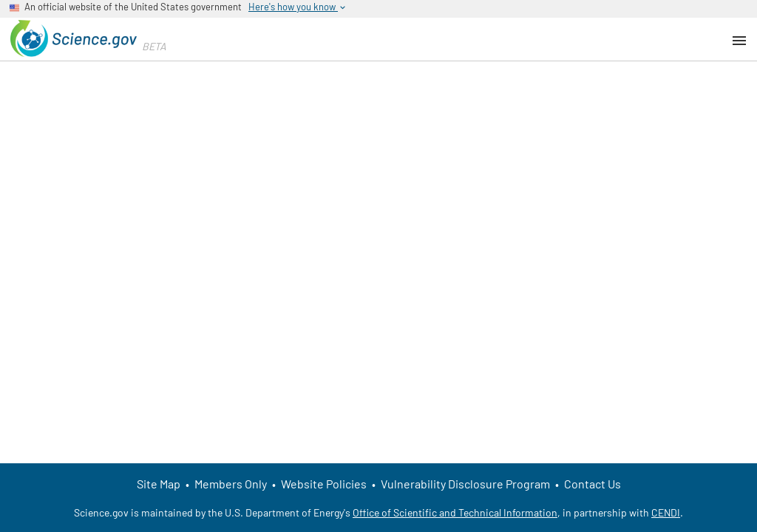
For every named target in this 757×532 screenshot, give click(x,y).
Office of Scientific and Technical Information (455, 512)
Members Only (231, 484)
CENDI (666, 512)
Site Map (159, 484)
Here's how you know (298, 7)
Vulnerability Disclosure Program (465, 484)
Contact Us (593, 484)
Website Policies (324, 484)
